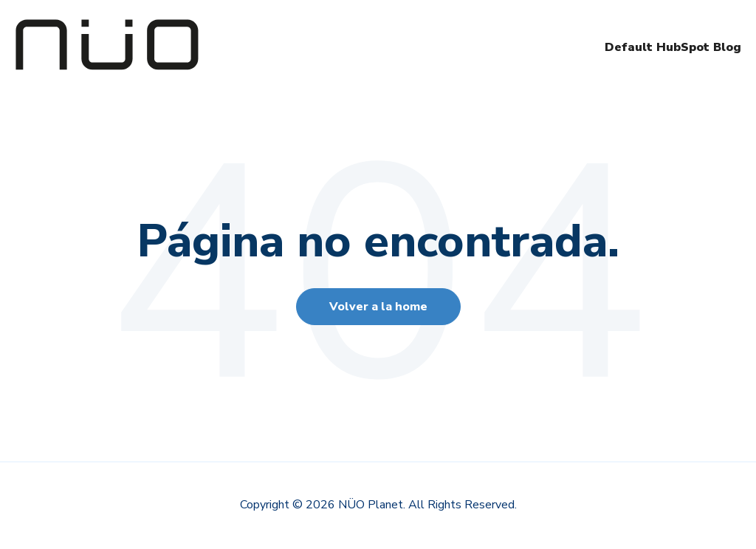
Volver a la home (378, 307)
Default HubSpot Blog (673, 47)
